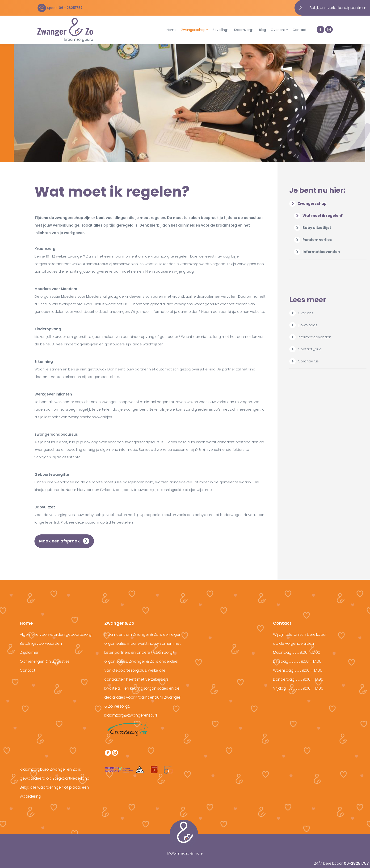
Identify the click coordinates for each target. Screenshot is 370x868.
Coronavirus (308, 361)
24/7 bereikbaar (341, 863)
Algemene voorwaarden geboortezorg (56, 634)
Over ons (306, 313)
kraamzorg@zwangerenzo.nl (131, 715)
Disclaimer (29, 652)
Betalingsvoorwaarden (41, 643)
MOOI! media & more (185, 853)
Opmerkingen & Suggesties (45, 661)
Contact (28, 670)
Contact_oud (310, 349)
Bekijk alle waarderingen (42, 787)
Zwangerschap (308, 204)
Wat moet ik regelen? (323, 216)
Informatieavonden (321, 252)
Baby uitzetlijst (317, 228)
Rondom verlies (317, 240)
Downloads (308, 325)
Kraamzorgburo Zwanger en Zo (49, 769)
